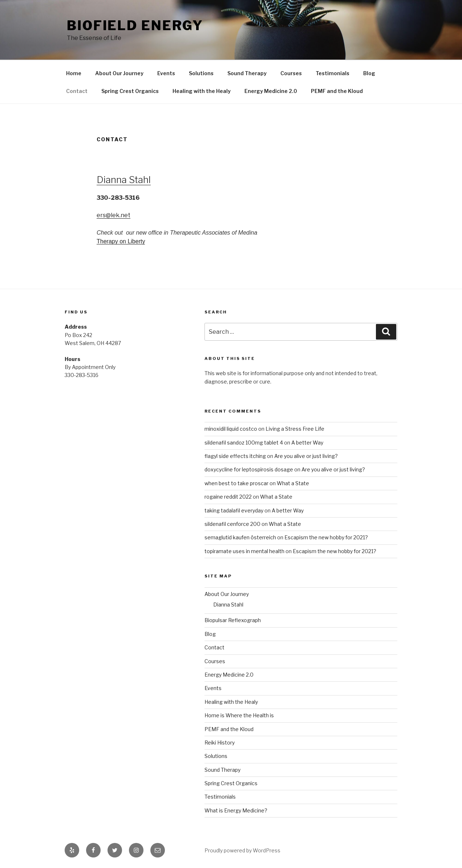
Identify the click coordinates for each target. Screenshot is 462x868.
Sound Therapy (247, 73)
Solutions (201, 73)
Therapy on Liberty (121, 241)
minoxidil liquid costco (231, 429)
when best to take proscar (236, 483)
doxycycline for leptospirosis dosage (249, 469)
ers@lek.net (114, 215)
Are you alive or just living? (306, 456)
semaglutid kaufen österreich (240, 537)
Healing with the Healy (202, 91)
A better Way (307, 443)
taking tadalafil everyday (234, 510)
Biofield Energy (135, 25)
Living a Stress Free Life (295, 429)
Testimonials (333, 73)
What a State (293, 483)
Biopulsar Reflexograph (233, 620)
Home (74, 73)
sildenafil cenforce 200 (232, 524)
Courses (291, 73)
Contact (77, 91)
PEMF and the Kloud (337, 91)
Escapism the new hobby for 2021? (326, 537)
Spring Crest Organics (130, 91)
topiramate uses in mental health (244, 551)
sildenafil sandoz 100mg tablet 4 (244, 443)
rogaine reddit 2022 (228, 497)
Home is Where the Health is (239, 715)
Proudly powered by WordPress (242, 850)
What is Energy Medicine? (236, 810)
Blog (369, 73)
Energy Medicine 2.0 (271, 91)
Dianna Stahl (124, 180)
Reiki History (220, 743)
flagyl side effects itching (235, 456)
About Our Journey (119, 73)
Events (166, 73)
